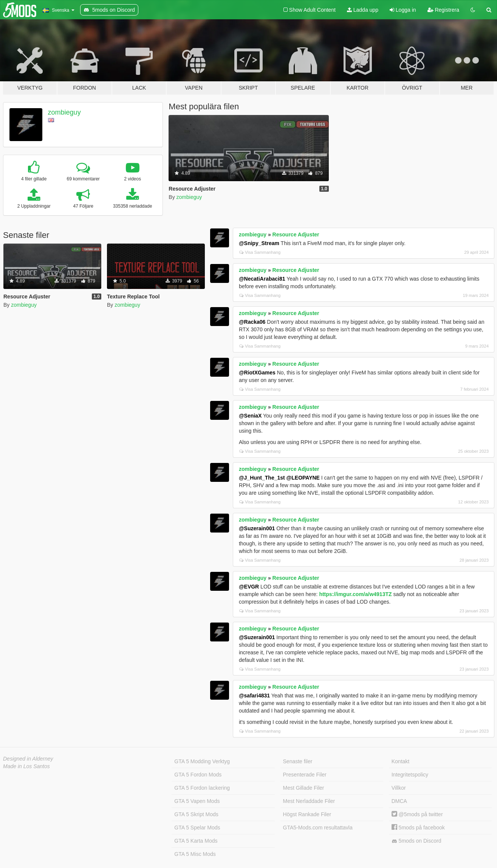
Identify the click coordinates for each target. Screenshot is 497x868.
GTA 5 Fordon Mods (198, 775)
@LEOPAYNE (303, 478)
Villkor (399, 788)
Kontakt (400, 761)
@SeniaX (250, 416)
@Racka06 (252, 322)
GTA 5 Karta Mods (196, 841)
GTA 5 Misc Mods (195, 854)
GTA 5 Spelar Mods (197, 828)
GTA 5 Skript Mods (196, 814)
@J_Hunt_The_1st (262, 478)
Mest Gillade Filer (304, 788)
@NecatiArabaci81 (262, 279)
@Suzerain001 (257, 528)
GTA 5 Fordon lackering (202, 788)
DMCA (399, 801)
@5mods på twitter (417, 814)
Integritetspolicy (410, 775)
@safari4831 (254, 696)
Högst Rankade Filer (307, 814)
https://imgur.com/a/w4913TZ (355, 594)
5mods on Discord (416, 841)
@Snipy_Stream (259, 243)
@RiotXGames (257, 373)
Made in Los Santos (26, 766)
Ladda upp (363, 10)
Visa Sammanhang (260, 252)
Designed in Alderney (28, 759)
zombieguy (64, 112)
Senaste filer (298, 761)
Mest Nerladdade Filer (309, 801)
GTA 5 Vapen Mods (197, 801)
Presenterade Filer (305, 775)
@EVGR (249, 587)
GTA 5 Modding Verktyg (202, 761)
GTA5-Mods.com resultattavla (318, 828)
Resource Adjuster (296, 234)
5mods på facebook (418, 828)
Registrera (443, 10)
